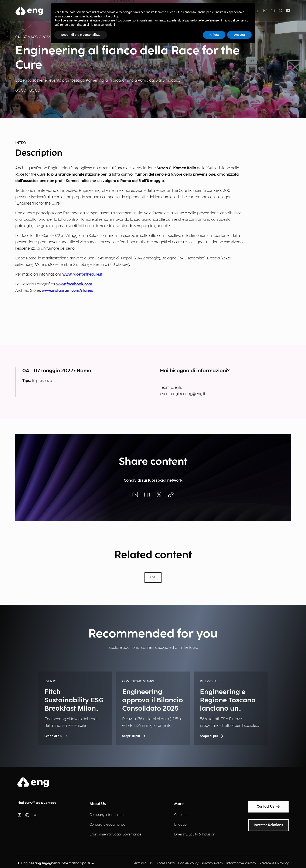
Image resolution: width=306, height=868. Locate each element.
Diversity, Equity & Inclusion (195, 835)
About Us (98, 804)
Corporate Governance (107, 825)
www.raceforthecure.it (82, 274)
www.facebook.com (74, 284)
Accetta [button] (239, 35)
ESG (153, 577)
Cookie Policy (188, 863)
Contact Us (268, 807)
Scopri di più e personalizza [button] (81, 35)
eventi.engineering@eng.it (183, 394)
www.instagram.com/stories (67, 291)
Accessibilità (166, 863)
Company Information (106, 815)
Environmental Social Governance (115, 835)
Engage (180, 825)
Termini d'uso (143, 863)
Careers (180, 815)
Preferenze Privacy (274, 863)
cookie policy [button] (110, 16)
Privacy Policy (212, 863)
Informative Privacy (241, 863)
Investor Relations (268, 825)
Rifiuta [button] (214, 35)
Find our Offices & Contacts (37, 803)
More (179, 804)
